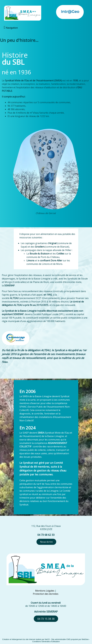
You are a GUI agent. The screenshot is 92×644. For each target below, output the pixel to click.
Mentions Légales (45, 591)
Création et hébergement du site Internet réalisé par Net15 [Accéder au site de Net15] (26, 639)
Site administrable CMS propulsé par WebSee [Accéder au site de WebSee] (70, 639)
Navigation (12, 28)
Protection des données (46, 594)
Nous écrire (46, 542)
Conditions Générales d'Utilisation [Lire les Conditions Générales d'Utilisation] (46, 641)
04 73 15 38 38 (46, 619)
